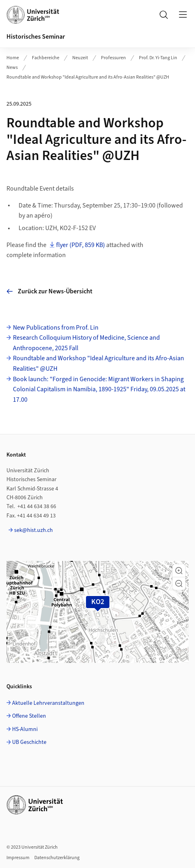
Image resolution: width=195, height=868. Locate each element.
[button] (179, 571)
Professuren (113, 58)
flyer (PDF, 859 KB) (81, 245)
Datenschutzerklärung (57, 858)
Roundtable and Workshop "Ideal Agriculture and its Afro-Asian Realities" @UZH (88, 77)
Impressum (18, 858)
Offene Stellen (29, 716)
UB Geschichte (29, 742)
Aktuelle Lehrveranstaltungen (48, 703)
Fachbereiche (46, 58)
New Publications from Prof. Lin (56, 328)
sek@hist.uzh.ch (34, 530)
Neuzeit (80, 58)
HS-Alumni (25, 729)
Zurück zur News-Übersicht (49, 291)
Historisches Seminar (36, 37)
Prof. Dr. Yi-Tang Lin (158, 58)
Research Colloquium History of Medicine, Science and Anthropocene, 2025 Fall (86, 343)
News (12, 67)
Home (13, 58)
